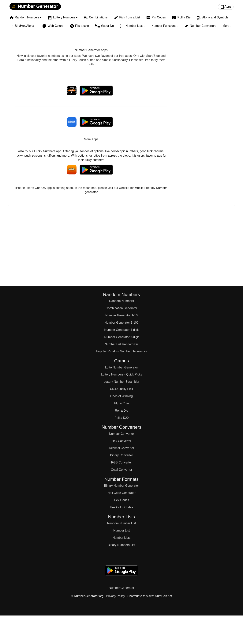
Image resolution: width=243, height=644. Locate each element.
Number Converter (121, 434)
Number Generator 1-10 (121, 315)
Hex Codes (121, 500)
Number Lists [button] (133, 26)
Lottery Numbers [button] (62, 18)
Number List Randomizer (122, 344)
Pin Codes (156, 18)
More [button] (227, 26)
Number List (121, 530)
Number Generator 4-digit (121, 330)
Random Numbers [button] (25, 18)
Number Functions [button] (165, 26)
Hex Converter (121, 441)
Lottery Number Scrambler (121, 382)
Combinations (96, 18)
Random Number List (121, 523)
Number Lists (121, 538)
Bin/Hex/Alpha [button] (23, 26)
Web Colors (53, 26)
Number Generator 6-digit (121, 337)
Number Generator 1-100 (122, 323)
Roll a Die (181, 18)
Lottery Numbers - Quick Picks (121, 374)
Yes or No (105, 26)
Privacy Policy (115, 596)
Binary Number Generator (121, 486)
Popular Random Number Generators (121, 351)
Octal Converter (121, 470)
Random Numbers (121, 301)
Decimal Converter (121, 448)
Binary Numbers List (121, 545)
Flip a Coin (121, 403)
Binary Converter (121, 455)
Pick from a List (127, 18)
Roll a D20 (122, 418)
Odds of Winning (121, 396)
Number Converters (200, 26)
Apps (226, 7)
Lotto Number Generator (121, 367)
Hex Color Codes (121, 507)
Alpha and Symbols (213, 18)
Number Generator (34, 6)
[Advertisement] (203, 105)
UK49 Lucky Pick (122, 389)
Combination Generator (121, 308)
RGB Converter (121, 462)
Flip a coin (79, 26)
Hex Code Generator (121, 493)
